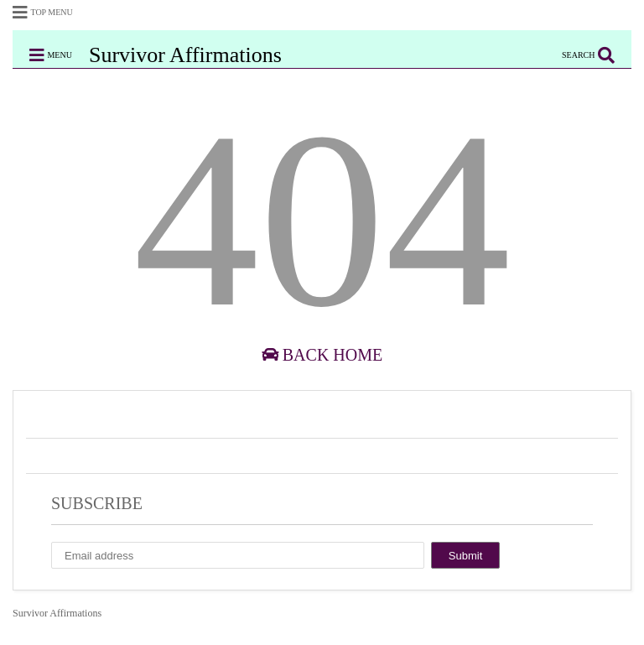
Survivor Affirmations (185, 55)
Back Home (322, 355)
